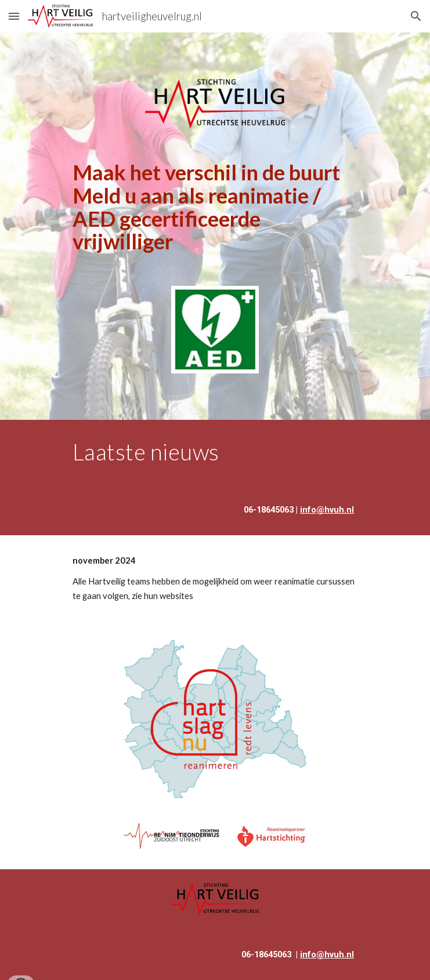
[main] (215, 207)
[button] (14, 16)
